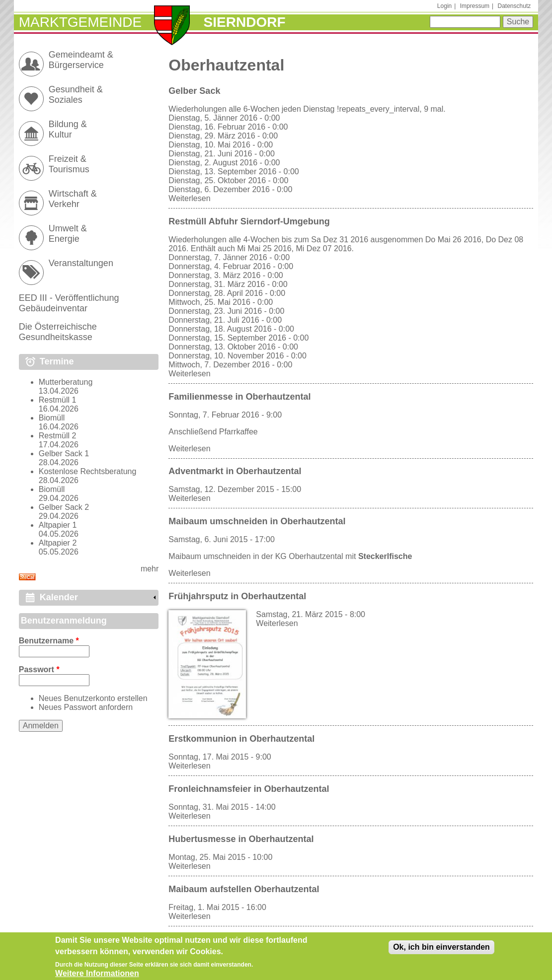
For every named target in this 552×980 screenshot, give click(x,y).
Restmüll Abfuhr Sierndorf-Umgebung (249, 221)
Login (444, 6)
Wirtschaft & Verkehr (73, 199)
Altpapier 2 (58, 543)
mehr (150, 569)
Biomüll (52, 418)
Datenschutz (514, 6)
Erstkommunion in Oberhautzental (241, 739)
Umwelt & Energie (68, 234)
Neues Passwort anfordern (86, 707)
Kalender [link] (59, 597)
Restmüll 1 (58, 400)
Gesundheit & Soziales (76, 95)
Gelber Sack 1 (64, 454)
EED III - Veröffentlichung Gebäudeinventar (69, 303)
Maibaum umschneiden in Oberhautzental (257, 521)
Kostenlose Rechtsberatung (88, 471)
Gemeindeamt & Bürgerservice (81, 60)
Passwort (39, 669)
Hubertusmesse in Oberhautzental (241, 839)
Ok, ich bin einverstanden (441, 950)
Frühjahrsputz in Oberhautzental (237, 596)
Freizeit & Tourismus (69, 164)
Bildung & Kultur (68, 129)
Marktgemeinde (80, 22)
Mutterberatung (66, 382)
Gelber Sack (194, 91)
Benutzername (49, 641)
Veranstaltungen (81, 263)
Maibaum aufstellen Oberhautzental (244, 889)
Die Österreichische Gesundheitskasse (58, 332)
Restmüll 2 (58, 436)
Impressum (475, 6)
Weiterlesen (189, 198)
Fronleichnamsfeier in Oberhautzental (249, 789)
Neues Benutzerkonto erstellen (93, 698)
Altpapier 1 (58, 525)
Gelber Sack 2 (64, 507)
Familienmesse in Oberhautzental (239, 397)
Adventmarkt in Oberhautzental (235, 471)
